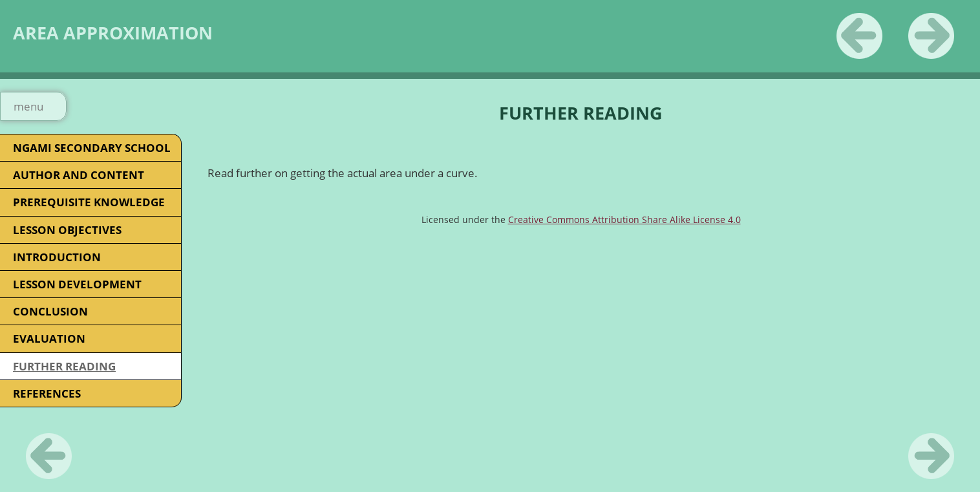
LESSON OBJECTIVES (67, 230)
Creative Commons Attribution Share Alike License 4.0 (624, 219)
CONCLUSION (50, 311)
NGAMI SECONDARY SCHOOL (92, 148)
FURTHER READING (64, 366)
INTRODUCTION (57, 257)
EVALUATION (49, 338)
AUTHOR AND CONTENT (79, 175)
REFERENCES (47, 393)
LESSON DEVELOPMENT (77, 284)
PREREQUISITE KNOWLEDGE (89, 202)
